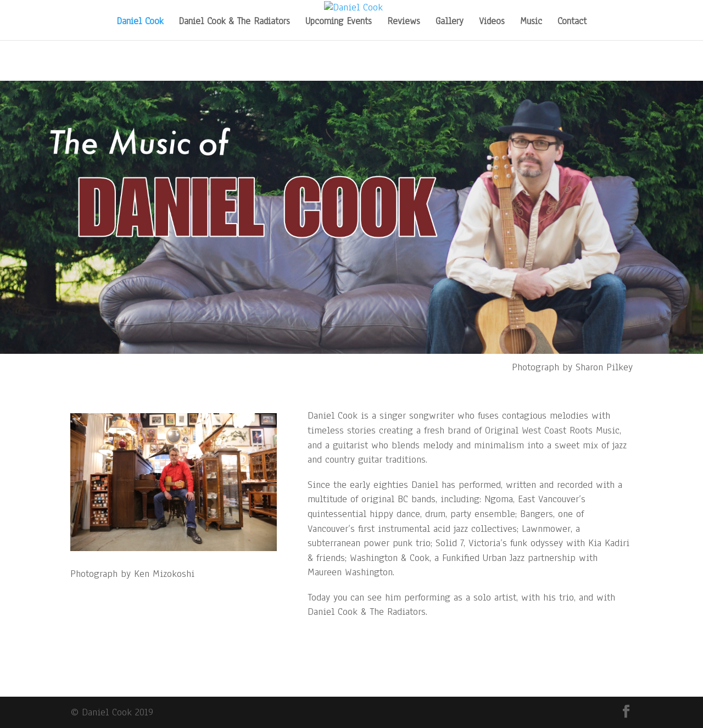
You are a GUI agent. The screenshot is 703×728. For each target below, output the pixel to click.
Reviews (404, 23)
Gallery (450, 23)
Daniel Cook (140, 23)
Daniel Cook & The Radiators (234, 23)
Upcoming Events (339, 23)
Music (531, 23)
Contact (572, 23)
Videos (492, 23)
